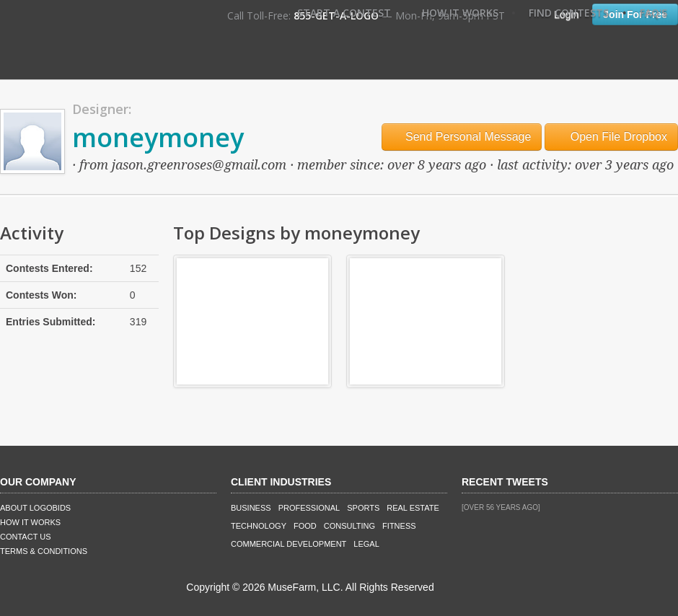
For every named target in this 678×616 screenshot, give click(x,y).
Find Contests (569, 13)
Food (305, 526)
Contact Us (26, 537)
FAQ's (653, 13)
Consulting (349, 526)
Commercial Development (289, 544)
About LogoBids (35, 508)
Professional (309, 508)
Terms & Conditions (44, 551)
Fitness (399, 526)
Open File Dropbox (611, 137)
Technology (259, 526)
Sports (363, 508)
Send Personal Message (462, 137)
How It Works (460, 13)
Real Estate (413, 508)
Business (251, 508)
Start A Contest (344, 13)
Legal (366, 544)
